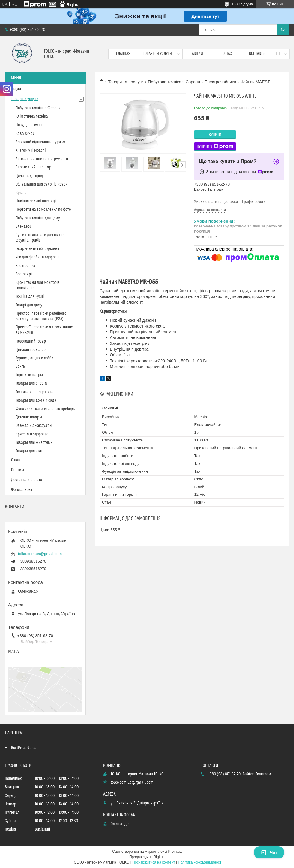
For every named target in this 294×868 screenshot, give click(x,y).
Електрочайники (220, 82)
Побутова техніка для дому (38, 218)
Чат (269, 852)
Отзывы (18, 470)
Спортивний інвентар (33, 167)
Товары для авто (29, 451)
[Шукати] (283, 30)
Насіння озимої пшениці (36, 201)
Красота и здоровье (32, 434)
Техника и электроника (35, 392)
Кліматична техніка (32, 117)
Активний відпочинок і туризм (40, 142)
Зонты (21, 367)
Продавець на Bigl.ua (147, 857)
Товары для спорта (31, 383)
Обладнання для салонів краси (42, 184)
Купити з (215, 147)
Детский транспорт (31, 350)
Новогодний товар (31, 341)
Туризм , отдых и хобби (34, 358)
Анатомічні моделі (31, 150)
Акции (198, 54)
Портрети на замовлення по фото (43, 210)
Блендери (24, 227)
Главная (123, 54)
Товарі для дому (29, 305)
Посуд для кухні (29, 125)
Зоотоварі (24, 274)
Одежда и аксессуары (34, 426)
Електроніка (25, 266)
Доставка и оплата (27, 480)
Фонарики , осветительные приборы (46, 409)
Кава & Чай (25, 134)
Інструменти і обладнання (37, 249)
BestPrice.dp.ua (24, 748)
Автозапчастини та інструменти (42, 159)
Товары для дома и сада (36, 400)
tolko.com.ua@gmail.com (40, 554)
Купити (215, 135)
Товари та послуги (126, 82)
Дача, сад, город (29, 176)
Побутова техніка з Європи (174, 82)
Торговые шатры (29, 375)
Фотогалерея (22, 490)
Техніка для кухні (30, 296)
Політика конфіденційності (200, 862)
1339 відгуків (242, 4)
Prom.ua (175, 852)
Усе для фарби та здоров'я (37, 257)
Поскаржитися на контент (154, 862)
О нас (227, 54)
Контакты (257, 54)
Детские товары (29, 417)
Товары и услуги (157, 54)
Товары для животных (34, 443)
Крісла (21, 193)
